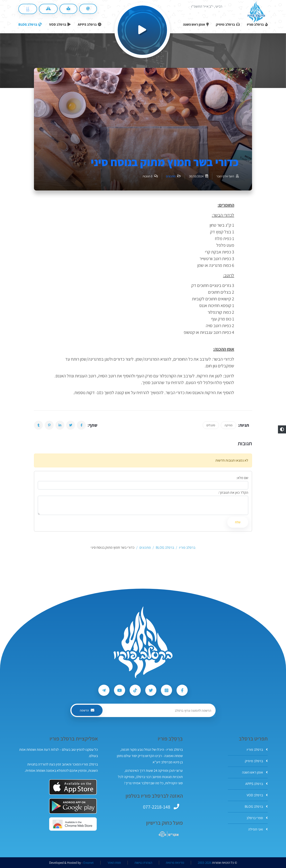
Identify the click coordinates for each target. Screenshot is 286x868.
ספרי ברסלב (257, 818)
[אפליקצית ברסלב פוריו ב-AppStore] (73, 787)
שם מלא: (242, 478)
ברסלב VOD (257, 795)
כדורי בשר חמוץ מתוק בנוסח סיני (165, 162)
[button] (282, 429)
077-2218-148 (157, 807)
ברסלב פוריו (257, 750)
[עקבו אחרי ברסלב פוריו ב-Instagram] (166, 690)
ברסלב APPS (257, 784)
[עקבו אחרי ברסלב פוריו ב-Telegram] (104, 690)
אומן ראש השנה (255, 772)
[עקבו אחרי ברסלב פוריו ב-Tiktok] (135, 690)
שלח (238, 522)
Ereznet (88, 863)
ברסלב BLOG (256, 806)
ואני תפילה (258, 829)
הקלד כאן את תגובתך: (233, 493)
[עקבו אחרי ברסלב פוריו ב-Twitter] (151, 690)
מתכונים (171, 176)
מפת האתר (114, 863)
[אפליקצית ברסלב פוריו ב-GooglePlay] (73, 806)
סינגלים (211, 425)
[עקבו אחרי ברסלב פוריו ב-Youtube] (120, 690)
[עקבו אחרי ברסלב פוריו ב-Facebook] (182, 690)
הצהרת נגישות (143, 863)
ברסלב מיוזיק (256, 761)
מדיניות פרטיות (175, 863)
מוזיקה (228, 425)
